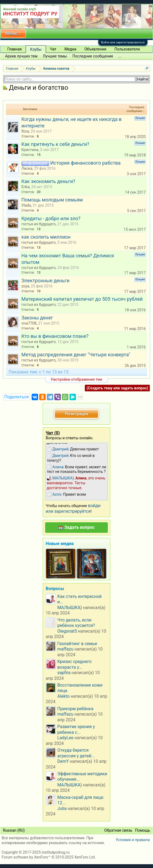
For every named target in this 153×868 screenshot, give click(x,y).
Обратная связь (118, 830)
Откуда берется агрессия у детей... (76, 753)
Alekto (63, 696)
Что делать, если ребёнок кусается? (76, 623)
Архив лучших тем (21, 56)
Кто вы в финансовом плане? (55, 336)
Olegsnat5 (67, 631)
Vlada (26, 205)
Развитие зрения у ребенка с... (76, 729)
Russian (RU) (14, 830)
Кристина (30, 150)
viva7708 (29, 323)
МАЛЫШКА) (70, 608)
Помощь (142, 830)
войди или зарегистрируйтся (73, 508)
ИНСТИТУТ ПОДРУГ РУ (30, 14)
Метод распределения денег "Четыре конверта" (76, 355)
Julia (62, 808)
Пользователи (127, 49)
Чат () (53, 433)
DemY (63, 761)
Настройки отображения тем (76, 379)
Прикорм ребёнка (75, 709)
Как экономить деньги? (48, 181)
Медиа (70, 49)
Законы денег (37, 318)
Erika (26, 187)
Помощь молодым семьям (52, 200)
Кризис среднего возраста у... (74, 664)
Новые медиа (60, 544)
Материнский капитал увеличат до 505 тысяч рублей (82, 299)
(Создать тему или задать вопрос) (117, 388)
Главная (14, 49)
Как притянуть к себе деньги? (55, 144)
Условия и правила (133, 840)
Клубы (36, 49)
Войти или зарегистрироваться (123, 42)
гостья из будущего (39, 224)
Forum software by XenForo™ (49, 857)
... (120, 56)
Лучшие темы (55, 56)
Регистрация (76, 414)
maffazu (65, 649)
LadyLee (65, 738)
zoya (25, 286)
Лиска (27, 168)
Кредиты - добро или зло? (51, 218)
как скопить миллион (46, 237)
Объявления (95, 49)
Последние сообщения (93, 56)
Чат (53, 49)
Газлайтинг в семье (77, 644)
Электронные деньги (45, 281)
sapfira (64, 673)
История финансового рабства (85, 163)
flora (25, 131)
